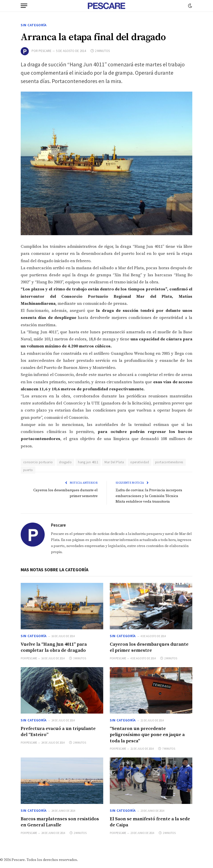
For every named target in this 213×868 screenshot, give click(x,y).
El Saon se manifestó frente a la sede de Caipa (150, 822)
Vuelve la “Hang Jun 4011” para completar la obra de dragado (54, 647)
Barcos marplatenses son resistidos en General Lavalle (60, 822)
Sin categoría (34, 25)
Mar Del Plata (114, 462)
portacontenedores (169, 462)
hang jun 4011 (88, 462)
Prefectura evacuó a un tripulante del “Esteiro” (58, 732)
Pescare (45, 51)
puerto (28, 470)
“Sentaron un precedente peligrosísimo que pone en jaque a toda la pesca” (147, 735)
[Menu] (24, 6)
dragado (65, 462)
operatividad (140, 462)
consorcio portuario (38, 462)
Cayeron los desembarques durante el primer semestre (149, 647)
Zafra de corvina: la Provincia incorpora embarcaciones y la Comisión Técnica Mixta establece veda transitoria (150, 496)
